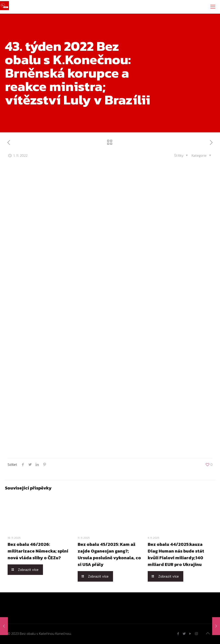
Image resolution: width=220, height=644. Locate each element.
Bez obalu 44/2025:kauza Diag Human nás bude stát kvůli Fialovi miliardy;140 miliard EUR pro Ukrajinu (176, 554)
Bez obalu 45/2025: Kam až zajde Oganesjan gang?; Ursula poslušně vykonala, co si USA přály (109, 554)
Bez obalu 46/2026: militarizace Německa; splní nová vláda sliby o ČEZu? (38, 551)
